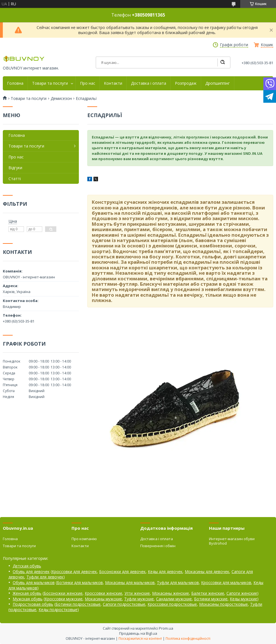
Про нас (88, 83)
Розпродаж (186, 83)
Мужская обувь (28, 599)
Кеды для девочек (165, 572)
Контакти (113, 83)
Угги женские (137, 593)
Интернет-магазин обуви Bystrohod (232, 541)
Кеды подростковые (58, 610)
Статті (15, 179)
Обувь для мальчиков (34, 582)
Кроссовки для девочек (74, 572)
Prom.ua (166, 628)
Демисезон (61, 99)
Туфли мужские (139, 599)
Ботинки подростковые (78, 604)
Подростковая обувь (33, 604)
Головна (15, 83)
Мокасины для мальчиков (130, 582)
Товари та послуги (50, 83)
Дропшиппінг (218, 83)
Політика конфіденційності (188, 639)
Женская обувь (27, 593)
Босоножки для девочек (122, 572)
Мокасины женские (171, 593)
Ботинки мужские (211, 599)
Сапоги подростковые (124, 604)
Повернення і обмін (158, 546)
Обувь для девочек (31, 572)
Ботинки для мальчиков (80, 582)
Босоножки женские (63, 593)
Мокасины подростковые (223, 604)
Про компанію (84, 539)
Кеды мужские (243, 599)
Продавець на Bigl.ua (138, 633)
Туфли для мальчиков (178, 582)
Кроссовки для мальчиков (226, 582)
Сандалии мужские (174, 599)
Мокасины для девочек (207, 572)
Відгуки (15, 168)
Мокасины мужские (103, 599)
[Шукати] (222, 62)
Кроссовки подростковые (172, 604)
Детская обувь (27, 566)
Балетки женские (208, 593)
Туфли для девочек (45, 577)
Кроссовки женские (103, 593)
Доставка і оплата (149, 83)
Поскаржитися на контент (140, 639)
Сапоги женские (242, 593)
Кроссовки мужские (64, 599)
